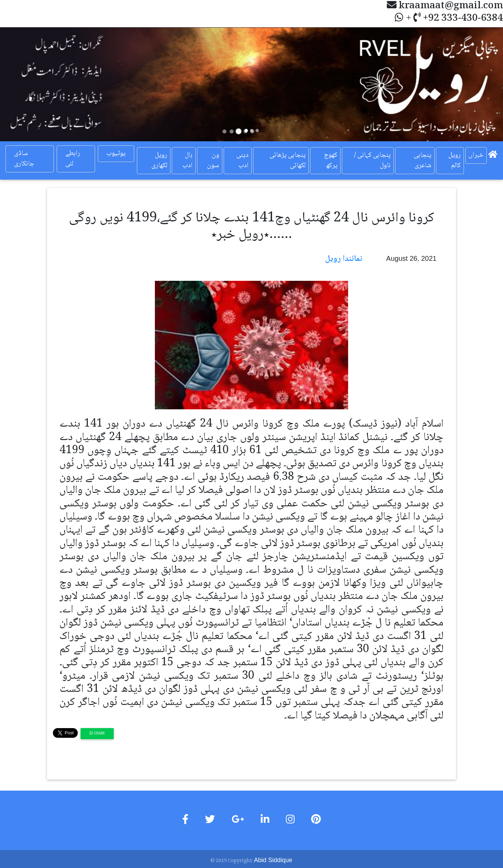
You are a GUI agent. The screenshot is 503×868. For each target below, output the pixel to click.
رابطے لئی (73, 159)
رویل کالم (455, 161)
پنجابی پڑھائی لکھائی (288, 161)
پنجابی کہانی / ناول (372, 161)
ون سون (213, 161)
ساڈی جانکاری (24, 159)
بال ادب (188, 161)
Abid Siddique (273, 860)
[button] (38, 84)
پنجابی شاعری (423, 161)
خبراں (476, 155)
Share (97, 733)
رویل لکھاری (159, 161)
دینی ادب (243, 161)
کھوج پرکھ (331, 161)
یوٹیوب (116, 154)
